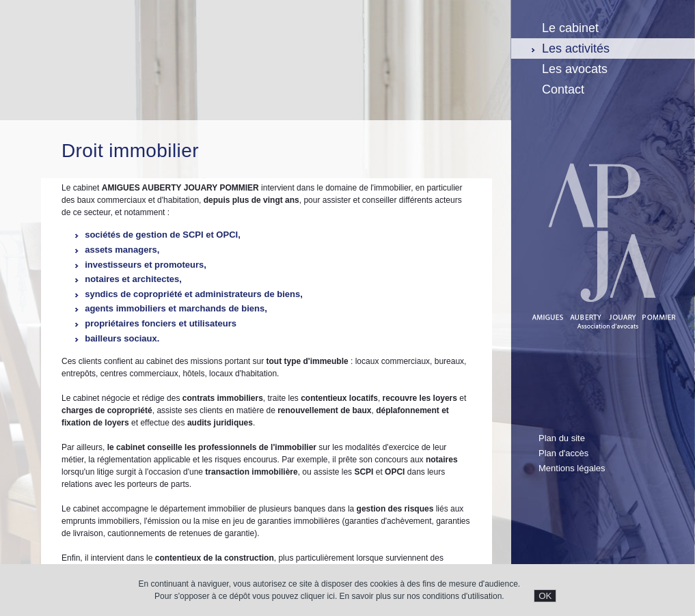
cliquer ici (318, 596)
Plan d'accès (563, 453)
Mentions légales (572, 468)
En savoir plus (365, 596)
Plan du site (562, 438)
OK (545, 596)
